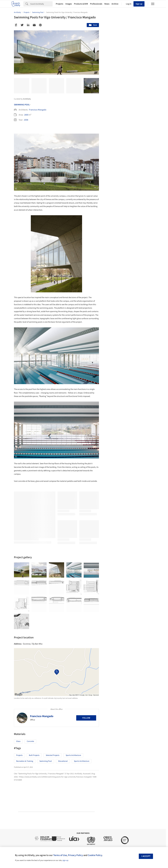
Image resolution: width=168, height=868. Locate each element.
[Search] (41, 4)
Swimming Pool (22, 105)
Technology (131, 630)
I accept (146, 856)
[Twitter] (22, 25)
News (107, 4)
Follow (86, 718)
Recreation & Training (25, 761)
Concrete (30, 741)
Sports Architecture (73, 755)
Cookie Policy (95, 855)
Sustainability (115, 630)
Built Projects (34, 755)
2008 (26, 120)
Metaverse (114, 636)
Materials (146, 630)
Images (69, 4)
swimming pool (46, 761)
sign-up (65, 860)
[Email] (34, 25)
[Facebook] (16, 25)
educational (63, 761)
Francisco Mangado (38, 110)
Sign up (139, 4)
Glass (18, 741)
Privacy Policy (75, 855)
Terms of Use (60, 855)
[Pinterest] (40, 25)
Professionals (96, 4)
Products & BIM (81, 4)
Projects (59, 4)
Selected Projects (53, 755)
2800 (26, 115)
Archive (115, 4)
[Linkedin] (28, 25)
